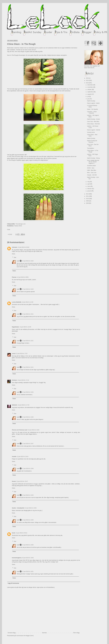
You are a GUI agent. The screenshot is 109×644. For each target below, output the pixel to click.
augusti (89, 94)
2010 (87, 199)
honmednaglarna (17, 558)
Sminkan (14, 380)
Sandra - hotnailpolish (18, 508)
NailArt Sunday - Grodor (93, 119)
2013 (87, 83)
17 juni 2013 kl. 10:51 (28, 572)
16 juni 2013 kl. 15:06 (28, 558)
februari (90, 189)
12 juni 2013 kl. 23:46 (31, 508)
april (89, 184)
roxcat (14, 354)
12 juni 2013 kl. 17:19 (24, 405)
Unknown (15, 247)
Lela (18, 261)
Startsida (44, 633)
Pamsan (14, 277)
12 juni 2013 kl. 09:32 (24, 247)
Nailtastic (15, 405)
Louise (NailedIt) (17, 302)
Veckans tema (91, 132)
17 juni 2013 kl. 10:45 (28, 392)
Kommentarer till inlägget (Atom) (25, 636)
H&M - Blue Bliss (92, 170)
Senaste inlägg (12, 633)
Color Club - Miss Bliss (93, 122)
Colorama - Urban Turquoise (92, 112)
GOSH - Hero (91, 168)
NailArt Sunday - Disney (93, 158)
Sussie (14, 481)
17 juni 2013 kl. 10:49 (28, 469)
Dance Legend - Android (94, 130)
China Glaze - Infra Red (93, 124)
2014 (87, 80)
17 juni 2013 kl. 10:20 (28, 261)
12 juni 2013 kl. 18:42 (34, 430)
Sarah (14, 533)
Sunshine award (91, 166)
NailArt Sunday (91, 101)
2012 (87, 194)
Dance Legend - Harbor (93, 103)
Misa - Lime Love (92, 173)
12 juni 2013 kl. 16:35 (25, 327)
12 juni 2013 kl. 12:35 (27, 302)
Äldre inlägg (76, 633)
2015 (87, 78)
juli (88, 97)
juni (88, 99)
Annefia (14, 457)
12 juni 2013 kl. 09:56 (23, 277)
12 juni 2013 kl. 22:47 (22, 481)
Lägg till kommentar (13, 583)
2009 (87, 201)
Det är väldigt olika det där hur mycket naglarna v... (93, 162)
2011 (87, 196)
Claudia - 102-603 (92, 175)
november (90, 87)
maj (89, 182)
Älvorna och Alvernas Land (20, 430)
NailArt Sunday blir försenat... (92, 141)
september (90, 92)
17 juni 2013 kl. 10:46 (28, 417)
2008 (87, 203)
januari (89, 191)
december (90, 85)
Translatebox (91, 148)
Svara (14, 254)
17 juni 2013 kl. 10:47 (28, 444)
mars (89, 186)
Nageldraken (16, 327)
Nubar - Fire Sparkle (92, 109)
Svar (15, 257)
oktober (90, 90)
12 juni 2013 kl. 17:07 (22, 354)
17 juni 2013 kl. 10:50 (28, 520)
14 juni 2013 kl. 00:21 (22, 533)
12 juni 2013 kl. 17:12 (23, 380)
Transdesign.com (21, 224)
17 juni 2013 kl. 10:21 (28, 314)
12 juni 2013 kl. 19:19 (23, 457)
